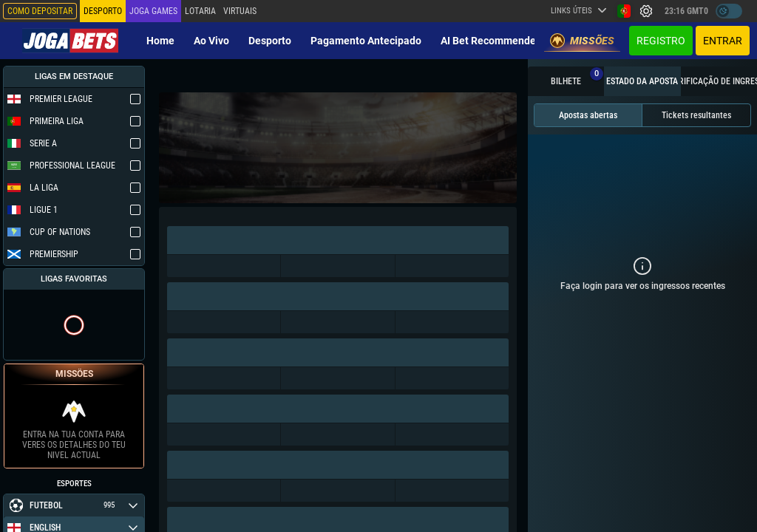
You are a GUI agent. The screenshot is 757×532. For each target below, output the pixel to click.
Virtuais (240, 11)
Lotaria (200, 11)
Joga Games (153, 11)
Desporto (270, 41)
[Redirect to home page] (70, 41)
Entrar (723, 41)
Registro (661, 41)
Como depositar (40, 11)
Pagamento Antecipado (366, 41)
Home (160, 41)
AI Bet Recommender (490, 41)
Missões (582, 41)
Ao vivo (211, 41)
